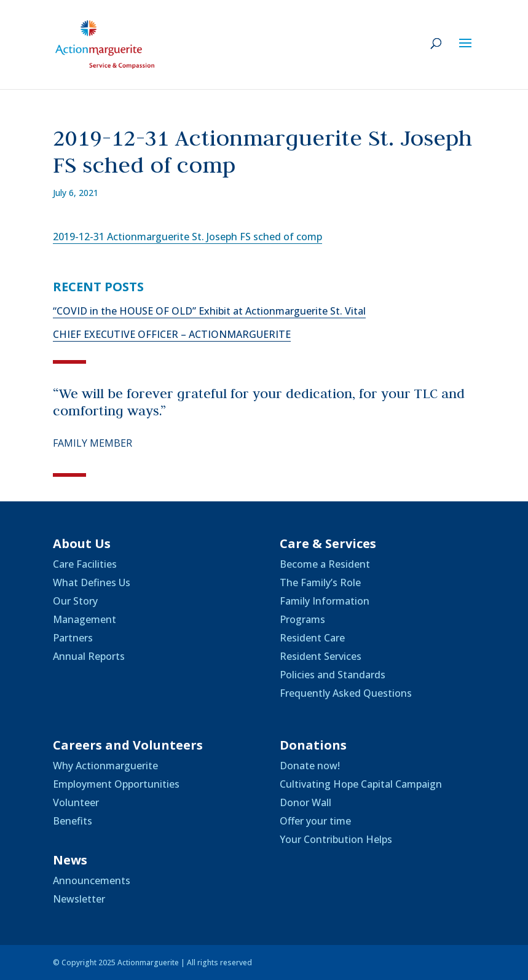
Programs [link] (302, 619)
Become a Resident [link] (325, 564)
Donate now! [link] (310, 766)
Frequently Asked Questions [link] (346, 693)
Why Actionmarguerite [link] (105, 766)
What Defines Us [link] (92, 582)
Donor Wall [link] (305, 802)
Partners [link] (73, 638)
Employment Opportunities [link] (116, 784)
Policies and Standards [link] (333, 675)
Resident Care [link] (312, 638)
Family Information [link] (325, 601)
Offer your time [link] (315, 821)
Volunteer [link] (76, 802)
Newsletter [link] (79, 899)
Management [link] (85, 619)
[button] (465, 51)
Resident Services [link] (321, 656)
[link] (105, 44)
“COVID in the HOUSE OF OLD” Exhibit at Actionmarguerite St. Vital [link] (209, 311)
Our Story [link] (75, 601)
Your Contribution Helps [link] (336, 839)
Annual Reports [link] (89, 656)
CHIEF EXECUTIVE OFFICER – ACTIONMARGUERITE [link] (172, 334)
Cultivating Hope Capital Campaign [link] (361, 784)
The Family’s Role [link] (320, 582)
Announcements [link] (92, 880)
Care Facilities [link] (85, 564)
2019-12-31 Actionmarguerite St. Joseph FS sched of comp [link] (187, 237)
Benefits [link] (73, 821)
